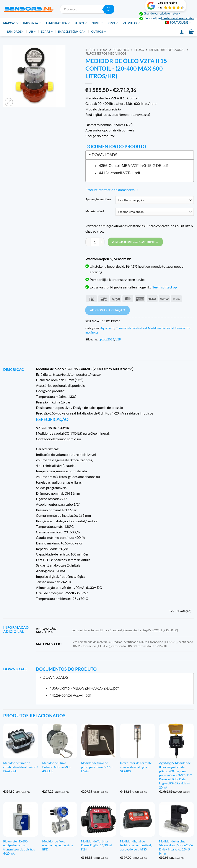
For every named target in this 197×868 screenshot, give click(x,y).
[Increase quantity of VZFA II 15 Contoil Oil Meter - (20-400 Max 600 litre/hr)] (102, 242)
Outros (99, 32)
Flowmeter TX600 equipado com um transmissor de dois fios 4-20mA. (19, 847)
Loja (104, 50)
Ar (33, 32)
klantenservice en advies (177, 18)
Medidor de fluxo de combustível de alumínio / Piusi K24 (21, 767)
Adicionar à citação (107, 310)
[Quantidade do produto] (95, 242)
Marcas (11, 23)
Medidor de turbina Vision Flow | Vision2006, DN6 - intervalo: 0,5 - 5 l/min (176, 847)
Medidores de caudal (167, 50)
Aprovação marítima (98, 199)
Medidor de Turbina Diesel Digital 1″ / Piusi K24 (96, 845)
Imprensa (32, 23)
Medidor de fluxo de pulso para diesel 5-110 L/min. (97, 767)
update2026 (106, 339)
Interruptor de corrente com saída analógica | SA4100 (136, 767)
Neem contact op (164, 287)
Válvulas (131, 23)
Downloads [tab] (103, 155)
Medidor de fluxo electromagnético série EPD (58, 845)
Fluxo (81, 23)
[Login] (182, 32)
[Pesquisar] (109, 9)
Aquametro (107, 328)
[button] (166, 6)
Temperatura (58, 23)
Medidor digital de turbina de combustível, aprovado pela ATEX (136, 845)
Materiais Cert (95, 211)
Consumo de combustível (131, 328)
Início (90, 50)
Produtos (121, 50)
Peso (113, 23)
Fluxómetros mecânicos (106, 53)
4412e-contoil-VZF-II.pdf (119, 173)
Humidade (15, 32)
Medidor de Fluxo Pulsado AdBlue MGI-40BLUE (57, 767)
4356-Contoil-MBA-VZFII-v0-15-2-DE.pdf (133, 166)
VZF (118, 339)
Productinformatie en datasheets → (112, 190)
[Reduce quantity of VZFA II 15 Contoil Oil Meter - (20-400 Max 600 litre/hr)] (88, 242)
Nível (97, 23)
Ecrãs (47, 32)
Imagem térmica (72, 32)
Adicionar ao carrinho (135, 242)
